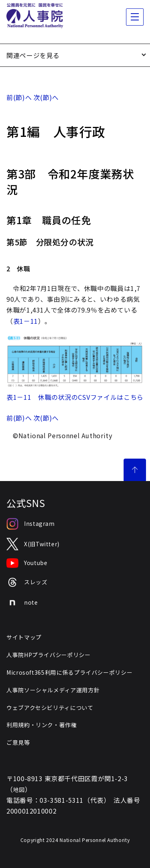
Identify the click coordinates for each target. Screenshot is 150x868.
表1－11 (26, 321)
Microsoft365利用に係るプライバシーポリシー (69, 672)
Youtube (27, 563)
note (22, 603)
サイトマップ (24, 637)
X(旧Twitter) (33, 544)
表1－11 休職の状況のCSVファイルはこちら (75, 397)
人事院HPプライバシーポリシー (49, 655)
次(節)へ (46, 97)
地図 (19, 790)
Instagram (31, 524)
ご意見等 (18, 742)
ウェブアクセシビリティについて (50, 708)
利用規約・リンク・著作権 (42, 725)
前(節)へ (19, 97)
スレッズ (27, 582)
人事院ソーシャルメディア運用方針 (53, 690)
